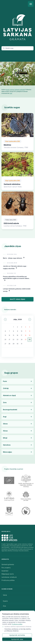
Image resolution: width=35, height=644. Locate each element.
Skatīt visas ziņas (17, 299)
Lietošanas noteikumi (9, 577)
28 (9, 344)
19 (30, 335)
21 (9, 339)
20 (5, 339)
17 (22, 335)
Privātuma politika (17, 624)
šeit (11, 93)
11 (26, 331)
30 (17, 344)
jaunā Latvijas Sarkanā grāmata (15, 90)
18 (26, 335)
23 (17, 339)
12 (30, 331)
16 (17, 335)
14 (9, 335)
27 (5, 344)
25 (26, 339)
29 (13, 344)
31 (22, 344)
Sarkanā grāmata (8, 564)
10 (22, 331)
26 (30, 339)
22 (13, 339)
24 (22, 339)
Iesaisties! (5, 571)
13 (5, 335)
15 (13, 335)
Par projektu (6, 568)
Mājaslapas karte (8, 574)
